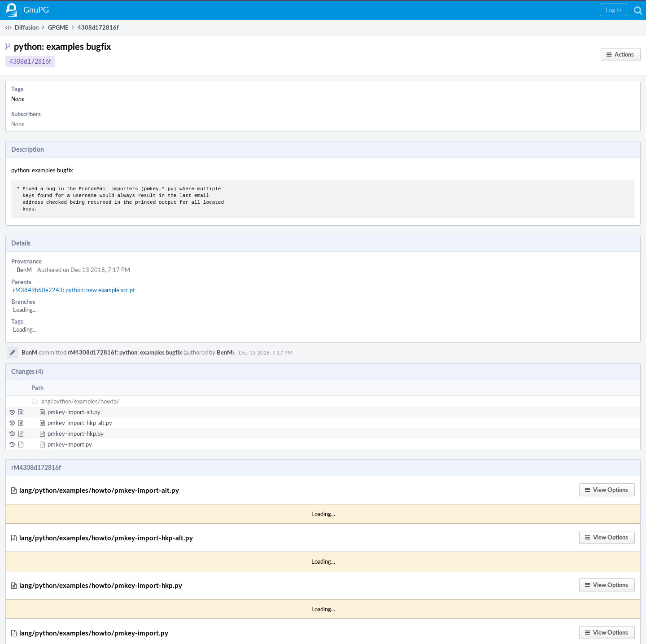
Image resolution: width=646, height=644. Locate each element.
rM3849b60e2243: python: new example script (74, 290)
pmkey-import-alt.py (74, 412)
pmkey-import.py (70, 444)
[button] (613, 10)
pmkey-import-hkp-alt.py (80, 423)
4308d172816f (30, 61)
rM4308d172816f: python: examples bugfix (125, 352)
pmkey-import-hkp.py (76, 434)
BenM (24, 270)
